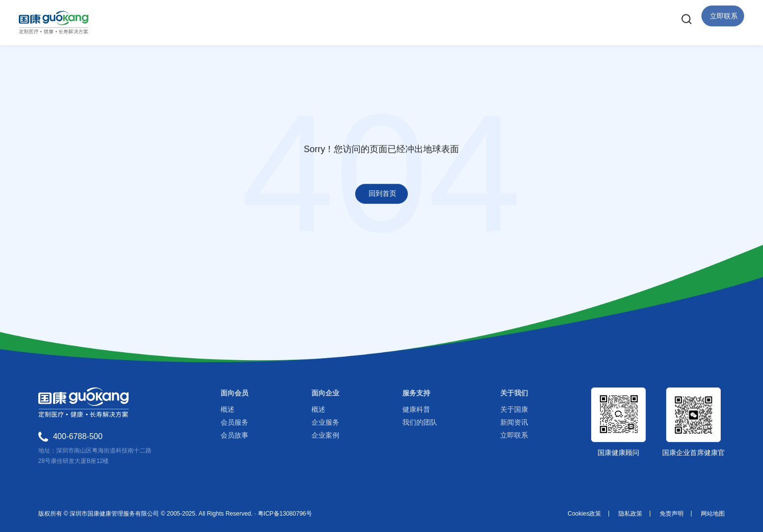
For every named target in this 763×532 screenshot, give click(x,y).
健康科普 (416, 409)
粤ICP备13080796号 (285, 514)
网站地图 (713, 514)
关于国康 (514, 409)
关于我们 (514, 393)
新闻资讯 (514, 422)
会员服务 (234, 422)
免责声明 (672, 514)
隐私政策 (630, 514)
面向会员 (234, 393)
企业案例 (325, 435)
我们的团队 (420, 422)
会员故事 (234, 435)
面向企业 (325, 393)
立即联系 (514, 435)
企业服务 (325, 422)
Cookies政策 (584, 514)
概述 (228, 409)
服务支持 (416, 393)
